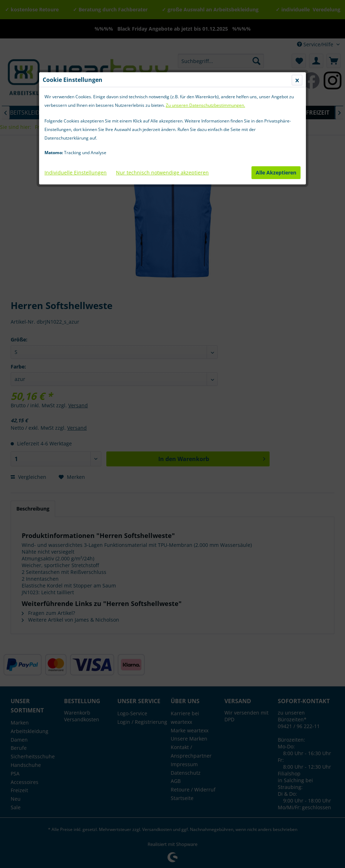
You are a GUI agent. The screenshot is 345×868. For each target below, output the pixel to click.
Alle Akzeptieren (276, 172)
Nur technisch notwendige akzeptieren (162, 172)
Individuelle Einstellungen (76, 172)
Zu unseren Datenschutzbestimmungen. (205, 105)
